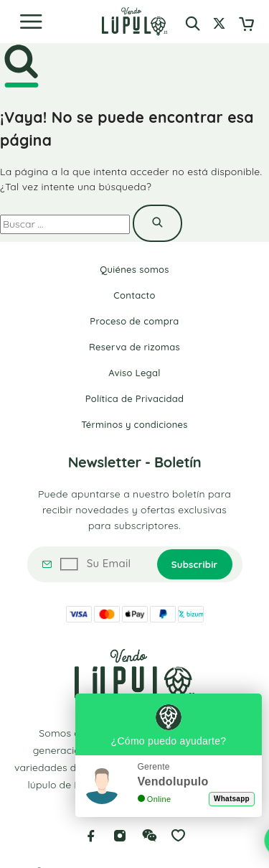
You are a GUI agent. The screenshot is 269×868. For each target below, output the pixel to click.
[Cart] (246, 25)
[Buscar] (193, 23)
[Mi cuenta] (219, 25)
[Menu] (31, 22)
